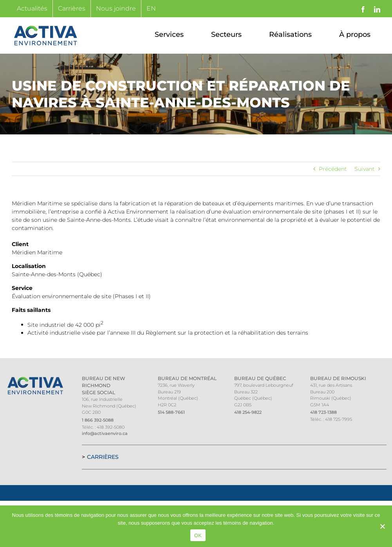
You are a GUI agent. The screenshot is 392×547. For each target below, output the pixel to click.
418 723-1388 (323, 412)
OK (198, 535)
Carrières (103, 457)
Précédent (333, 169)
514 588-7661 (171, 412)
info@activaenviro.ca (105, 433)
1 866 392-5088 (98, 420)
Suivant (365, 169)
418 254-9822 (248, 412)
